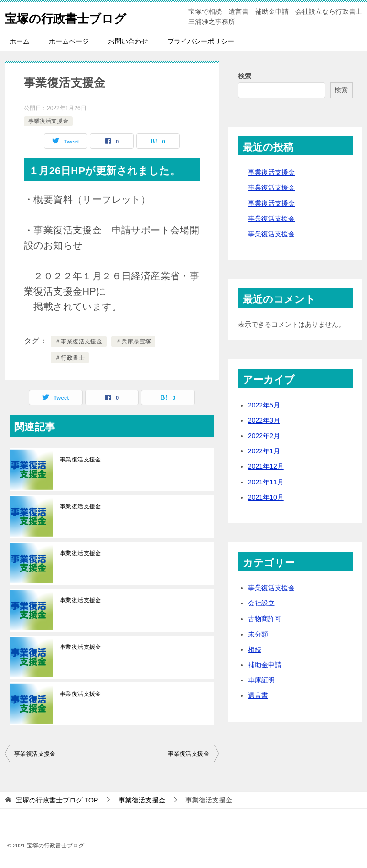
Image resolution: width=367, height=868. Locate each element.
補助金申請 (265, 665)
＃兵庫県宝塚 (133, 341)
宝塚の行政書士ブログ (77, 16)
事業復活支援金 (48, 121)
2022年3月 (264, 420)
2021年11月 (266, 482)
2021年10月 (266, 497)
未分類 (258, 634)
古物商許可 (265, 619)
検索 (245, 76)
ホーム (20, 41)
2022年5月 (264, 405)
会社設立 (261, 603)
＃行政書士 (70, 358)
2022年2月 (264, 436)
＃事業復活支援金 (79, 341)
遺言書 (258, 695)
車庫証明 (261, 680)
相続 (255, 649)
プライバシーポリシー (201, 41)
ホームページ (69, 41)
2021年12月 (266, 466)
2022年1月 (264, 451)
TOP (57, 800)
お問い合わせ (128, 41)
